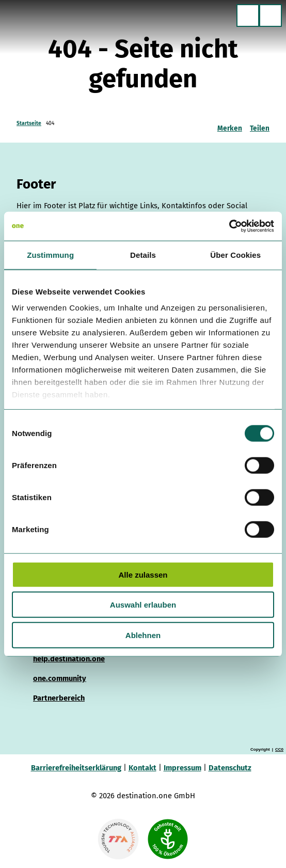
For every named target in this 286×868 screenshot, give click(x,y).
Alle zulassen (143, 574)
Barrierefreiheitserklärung (76, 768)
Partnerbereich (59, 698)
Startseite (29, 123)
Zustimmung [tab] (50, 254)
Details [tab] (143, 254)
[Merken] (230, 125)
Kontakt (142, 768)
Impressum (182, 768)
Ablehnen (143, 635)
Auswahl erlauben (143, 605)
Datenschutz (230, 768)
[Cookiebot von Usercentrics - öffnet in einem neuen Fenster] (229, 226)
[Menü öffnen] (271, 16)
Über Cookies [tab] (235, 254)
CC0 (279, 750)
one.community (60, 678)
